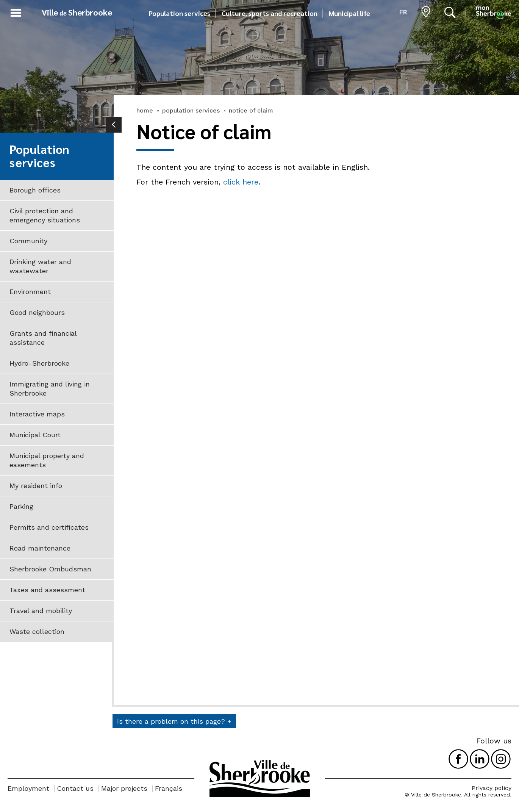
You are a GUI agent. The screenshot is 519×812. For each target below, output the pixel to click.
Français (169, 788)
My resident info (36, 486)
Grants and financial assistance (43, 338)
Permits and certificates (49, 527)
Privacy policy (492, 788)
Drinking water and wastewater (40, 266)
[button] (16, 12)
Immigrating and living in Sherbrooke (50, 389)
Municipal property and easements (47, 460)
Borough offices (35, 190)
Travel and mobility (41, 611)
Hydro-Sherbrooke (39, 363)
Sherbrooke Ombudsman (50, 569)
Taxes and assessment (47, 590)
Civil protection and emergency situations (45, 215)
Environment (30, 292)
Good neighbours (37, 312)
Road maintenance (40, 548)
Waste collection (37, 631)
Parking (21, 506)
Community (28, 241)
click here (241, 182)
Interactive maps (37, 414)
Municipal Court (35, 435)
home (145, 110)
